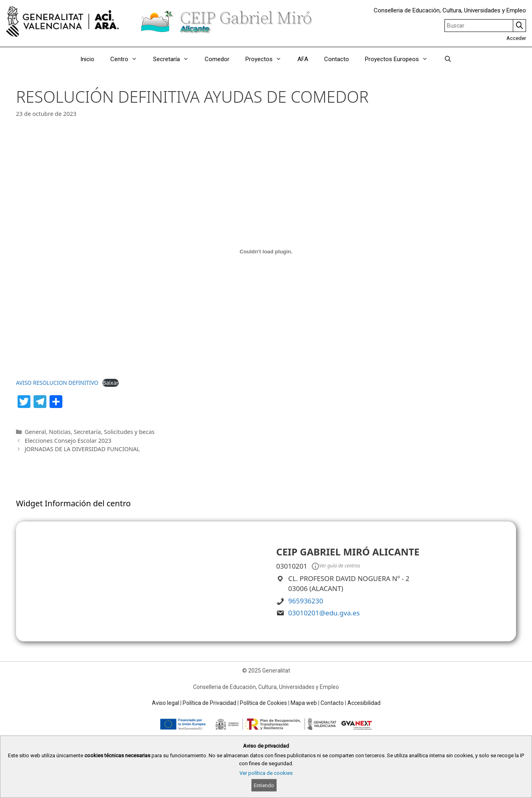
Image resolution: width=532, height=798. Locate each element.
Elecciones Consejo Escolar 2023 (68, 441)
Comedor (217, 59)
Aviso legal (165, 703)
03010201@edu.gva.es (324, 613)
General (35, 432)
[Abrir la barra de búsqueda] (447, 59)
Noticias (60, 432)
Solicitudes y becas (129, 432)
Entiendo (264, 785)
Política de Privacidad (209, 703)
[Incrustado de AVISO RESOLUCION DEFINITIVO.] (266, 251)
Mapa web (304, 703)
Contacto (337, 59)
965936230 (306, 601)
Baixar (110, 383)
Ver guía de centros (335, 566)
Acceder (516, 38)
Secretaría (175, 59)
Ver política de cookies (266, 773)
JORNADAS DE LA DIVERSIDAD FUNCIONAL (82, 449)
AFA (303, 59)
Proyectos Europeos (400, 59)
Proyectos (267, 59)
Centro (128, 59)
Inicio (87, 59)
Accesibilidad (364, 703)
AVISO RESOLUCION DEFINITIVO (57, 383)
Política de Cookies (263, 703)
